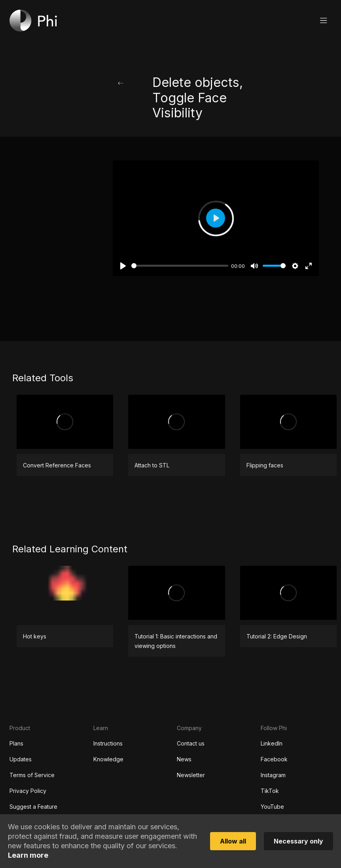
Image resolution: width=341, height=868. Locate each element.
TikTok (270, 791)
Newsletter (191, 775)
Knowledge (108, 759)
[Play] (123, 266)
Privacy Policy (28, 791)
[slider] (180, 266)
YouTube (272, 807)
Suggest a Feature (33, 807)
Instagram (273, 775)
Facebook (274, 759)
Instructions (108, 743)
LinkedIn (272, 743)
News (184, 759)
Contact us (191, 743)
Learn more (28, 855)
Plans (16, 743)
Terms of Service (32, 775)
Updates (21, 759)
